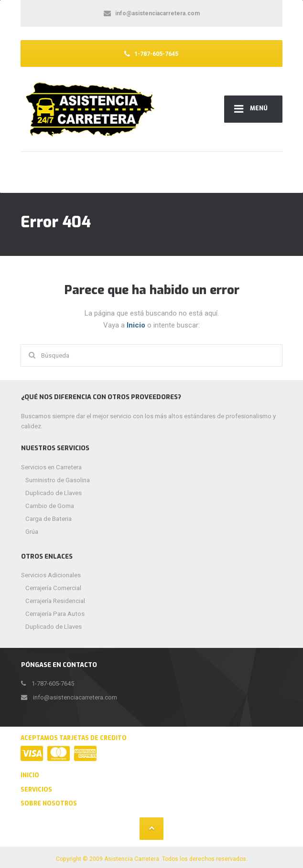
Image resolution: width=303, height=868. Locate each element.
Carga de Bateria (49, 519)
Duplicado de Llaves (54, 493)
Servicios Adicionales (51, 575)
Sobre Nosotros (49, 804)
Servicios (36, 790)
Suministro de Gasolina (58, 480)
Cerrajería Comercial (53, 588)
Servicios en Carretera (51, 467)
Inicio (137, 325)
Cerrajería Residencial (55, 601)
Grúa (32, 532)
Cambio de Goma (50, 506)
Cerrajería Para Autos (55, 614)
